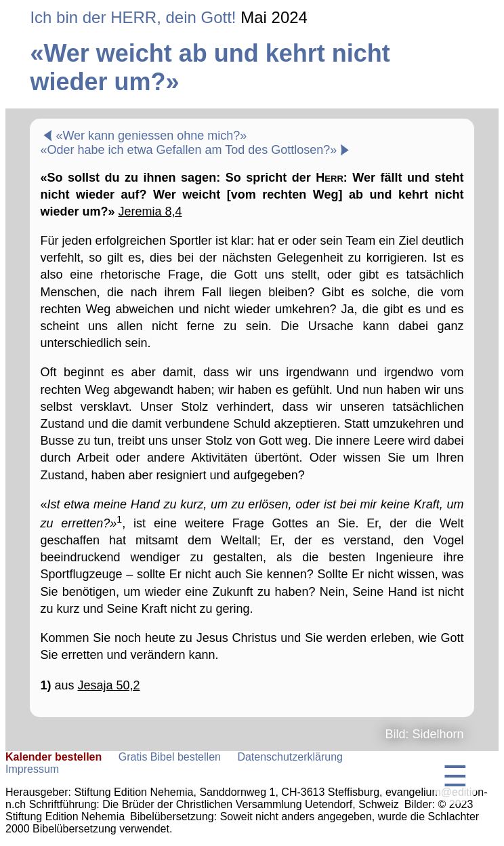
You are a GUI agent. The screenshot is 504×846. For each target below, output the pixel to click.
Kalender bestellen (54, 757)
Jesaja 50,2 (108, 685)
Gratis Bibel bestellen (170, 757)
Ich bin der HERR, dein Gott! (133, 17)
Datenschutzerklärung (290, 757)
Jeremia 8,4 (150, 211)
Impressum (32, 769)
